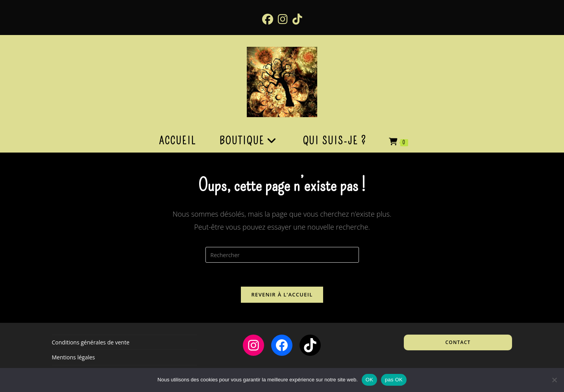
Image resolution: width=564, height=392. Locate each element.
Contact (458, 342)
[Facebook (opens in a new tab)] (268, 19)
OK (369, 380)
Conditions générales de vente (91, 342)
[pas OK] (554, 380)
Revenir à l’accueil (282, 294)
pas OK (394, 380)
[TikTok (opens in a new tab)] (297, 19)
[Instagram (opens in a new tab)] (283, 19)
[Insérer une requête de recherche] (282, 255)
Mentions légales (74, 357)
